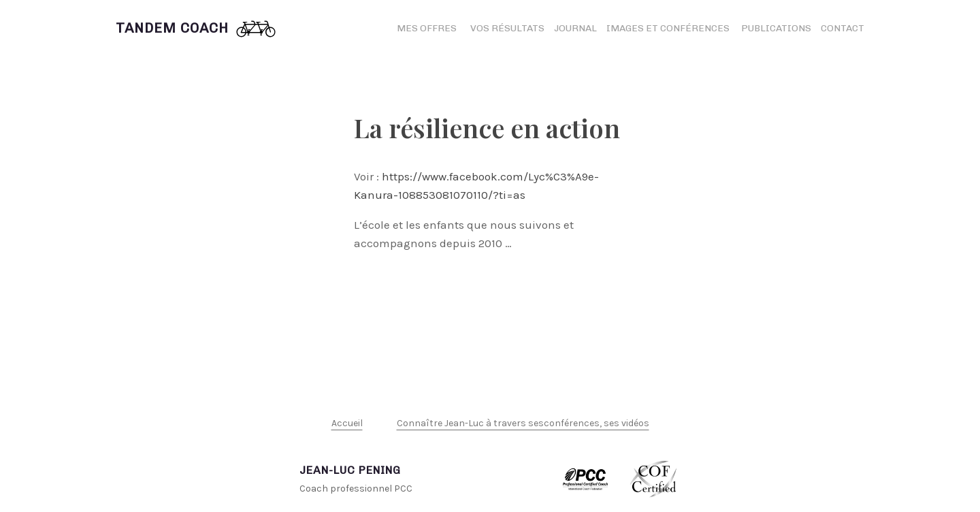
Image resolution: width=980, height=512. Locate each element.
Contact (843, 28)
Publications (776, 28)
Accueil (347, 423)
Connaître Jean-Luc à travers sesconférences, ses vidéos (523, 423)
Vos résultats (507, 28)
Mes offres (427, 28)
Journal (575, 28)
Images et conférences (669, 28)
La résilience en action (487, 128)
